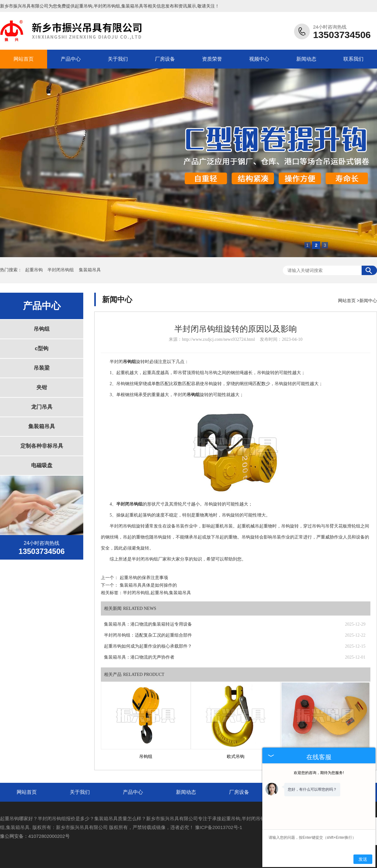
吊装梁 (42, 368)
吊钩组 (42, 329)
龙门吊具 (42, 407)
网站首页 (24, 59)
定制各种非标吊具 (42, 446)
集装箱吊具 (90, 270)
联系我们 (353, 59)
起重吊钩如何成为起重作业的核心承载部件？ (148, 646)
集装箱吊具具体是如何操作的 (148, 585)
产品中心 (71, 59)
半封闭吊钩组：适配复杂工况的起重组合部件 (148, 635)
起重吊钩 (84, 6)
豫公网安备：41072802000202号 (35, 836)
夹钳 (42, 387)
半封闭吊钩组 (61, 270)
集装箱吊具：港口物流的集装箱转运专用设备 (148, 624)
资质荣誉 (212, 59)
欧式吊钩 (236, 757)
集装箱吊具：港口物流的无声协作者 (139, 657)
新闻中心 (368, 301)
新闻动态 (306, 59)
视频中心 (259, 59)
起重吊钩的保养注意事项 (144, 578)
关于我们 (118, 59)
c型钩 (42, 348)
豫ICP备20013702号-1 (219, 827)
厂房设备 (165, 59)
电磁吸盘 (42, 465)
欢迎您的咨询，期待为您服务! (319, 773)
